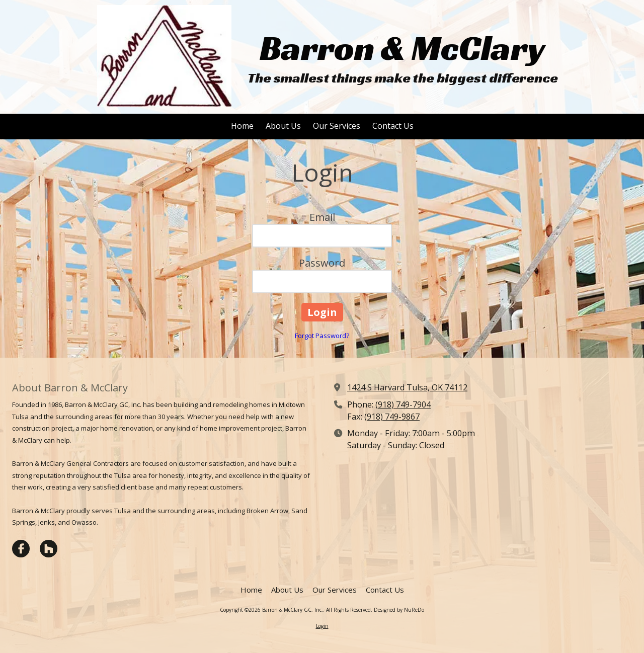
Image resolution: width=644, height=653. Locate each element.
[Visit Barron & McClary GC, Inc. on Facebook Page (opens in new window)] (21, 549)
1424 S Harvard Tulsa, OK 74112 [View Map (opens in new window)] (407, 387)
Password (322, 263)
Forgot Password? (322, 336)
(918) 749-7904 (403, 404)
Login (322, 626)
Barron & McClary (403, 48)
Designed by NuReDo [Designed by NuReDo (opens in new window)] (399, 610)
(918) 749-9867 (392, 417)
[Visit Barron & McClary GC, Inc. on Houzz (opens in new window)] (49, 549)
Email (322, 217)
